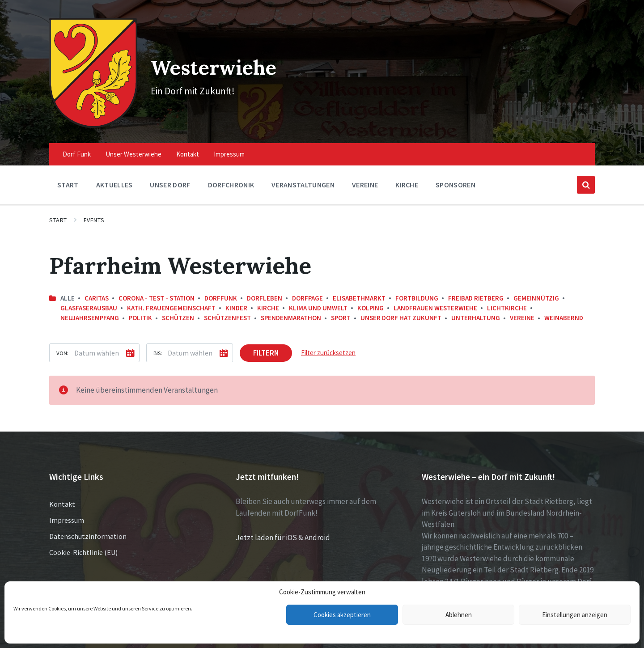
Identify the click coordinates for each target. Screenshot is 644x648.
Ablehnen (459, 615)
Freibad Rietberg (476, 287)
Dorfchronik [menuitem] (231, 174)
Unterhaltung (476, 307)
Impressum (67, 509)
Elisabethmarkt (359, 287)
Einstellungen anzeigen (575, 615)
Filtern (266, 342)
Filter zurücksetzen (328, 341)
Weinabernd (564, 307)
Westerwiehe (214, 61)
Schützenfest (227, 307)
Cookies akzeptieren (342, 615)
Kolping (371, 297)
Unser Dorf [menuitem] (170, 174)
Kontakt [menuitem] (188, 143)
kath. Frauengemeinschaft (171, 297)
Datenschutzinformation (88, 525)
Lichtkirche (507, 297)
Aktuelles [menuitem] (114, 174)
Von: (62, 342)
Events (94, 209)
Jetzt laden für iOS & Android (283, 527)
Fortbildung (417, 287)
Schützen (178, 307)
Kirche (268, 297)
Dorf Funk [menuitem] (77, 143)
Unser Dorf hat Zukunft (401, 307)
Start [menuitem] (68, 174)
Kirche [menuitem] (407, 174)
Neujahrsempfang (90, 307)
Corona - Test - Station (157, 287)
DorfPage (307, 287)
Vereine (522, 307)
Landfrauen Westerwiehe (435, 297)
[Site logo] (89, 114)
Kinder (236, 297)
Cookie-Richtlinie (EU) (83, 542)
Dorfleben (265, 287)
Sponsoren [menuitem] (455, 174)
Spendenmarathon (291, 307)
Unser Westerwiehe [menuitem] (133, 143)
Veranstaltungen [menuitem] (303, 174)
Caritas (97, 287)
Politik (140, 307)
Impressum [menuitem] (229, 143)
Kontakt (62, 493)
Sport (341, 307)
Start (58, 209)
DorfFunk (221, 287)
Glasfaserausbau (89, 297)
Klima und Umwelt (318, 297)
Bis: (158, 342)
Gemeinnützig (536, 287)
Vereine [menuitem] (365, 174)
